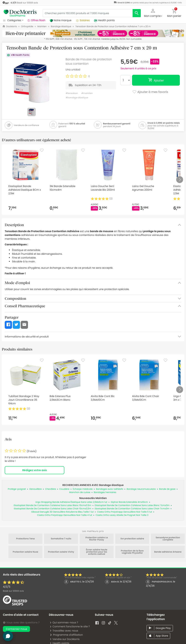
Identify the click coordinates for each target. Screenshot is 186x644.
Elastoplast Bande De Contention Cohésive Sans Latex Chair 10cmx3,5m (52, 509)
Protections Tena (25, 539)
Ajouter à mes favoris (150, 92)
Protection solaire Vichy (61, 552)
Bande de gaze (167, 489)
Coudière (64, 489)
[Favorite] (42, 150)
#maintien (87, 93)
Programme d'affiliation (66, 635)
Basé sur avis (13, 591)
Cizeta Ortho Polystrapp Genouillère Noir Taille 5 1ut (125, 512)
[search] (137, 13)
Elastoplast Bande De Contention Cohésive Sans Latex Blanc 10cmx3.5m (52, 505)
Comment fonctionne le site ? (70, 626)
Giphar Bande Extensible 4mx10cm (129, 502)
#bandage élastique (77, 98)
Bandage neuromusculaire (141, 489)
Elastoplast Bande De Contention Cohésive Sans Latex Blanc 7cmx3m (132, 505)
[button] (153, 13)
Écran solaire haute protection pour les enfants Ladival (97, 552)
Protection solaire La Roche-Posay (97, 539)
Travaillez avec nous (64, 631)
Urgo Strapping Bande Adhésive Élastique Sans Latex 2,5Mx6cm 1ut (71, 502)
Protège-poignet (17, 489)
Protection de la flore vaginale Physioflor (132, 552)
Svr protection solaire (132, 539)
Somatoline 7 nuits (61, 539)
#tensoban (72, 93)
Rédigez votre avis (35, 470)
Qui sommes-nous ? (64, 622)
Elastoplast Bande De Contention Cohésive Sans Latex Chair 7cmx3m (132, 509)
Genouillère (35, 489)
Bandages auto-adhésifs (110, 489)
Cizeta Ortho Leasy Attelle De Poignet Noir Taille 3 (122, 515)
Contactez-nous (16, 629)
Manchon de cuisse (80, 492)
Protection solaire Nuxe (25, 552)
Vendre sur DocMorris (65, 639)
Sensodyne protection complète (168, 539)
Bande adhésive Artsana (168, 552)
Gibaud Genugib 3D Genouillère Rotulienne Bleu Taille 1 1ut (62, 512)
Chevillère (50, 489)
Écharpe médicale (83, 489)
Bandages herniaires (105, 492)
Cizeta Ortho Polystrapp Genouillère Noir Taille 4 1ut (65, 515)
